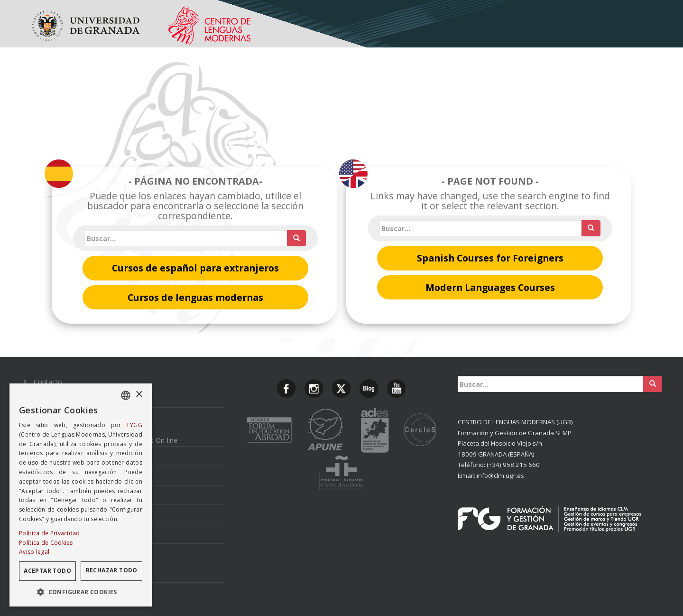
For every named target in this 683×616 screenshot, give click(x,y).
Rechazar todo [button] (112, 570)
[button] (81, 592)
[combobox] (126, 395)
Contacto (48, 382)
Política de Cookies (46, 543)
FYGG (135, 425)
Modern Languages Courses (490, 287)
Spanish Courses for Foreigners (490, 258)
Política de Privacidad (50, 533)
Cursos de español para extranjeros (195, 268)
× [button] (139, 395)
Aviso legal (34, 552)
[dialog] (81, 495)
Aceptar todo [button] (47, 571)
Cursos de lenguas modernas (195, 297)
